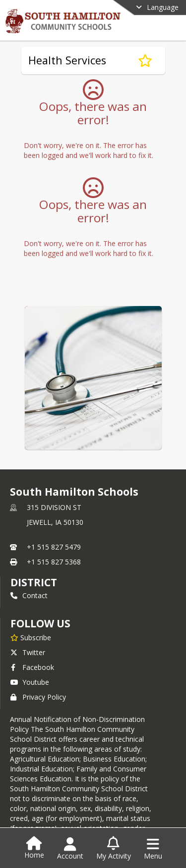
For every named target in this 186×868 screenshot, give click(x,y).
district (34, 582)
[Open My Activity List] (114, 849)
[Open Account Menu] (70, 849)
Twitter (28, 652)
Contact (29, 595)
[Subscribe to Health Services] (145, 60)
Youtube (30, 682)
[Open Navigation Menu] (153, 849)
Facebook (32, 667)
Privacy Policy (38, 697)
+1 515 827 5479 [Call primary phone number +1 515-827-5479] (54, 547)
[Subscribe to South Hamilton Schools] (31, 637)
